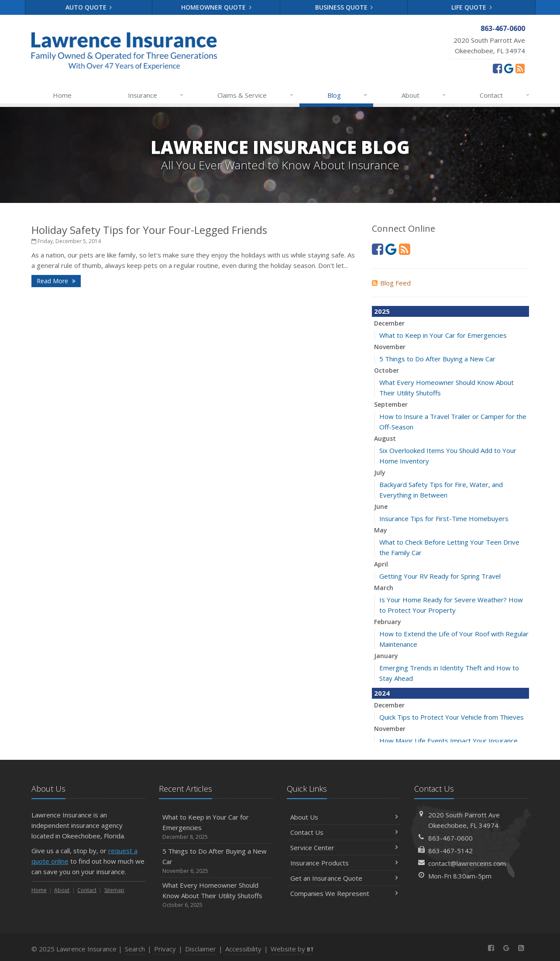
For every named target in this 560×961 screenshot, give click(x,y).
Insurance (156, 95)
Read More (56, 281)
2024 (382, 693)
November (390, 347)
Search (135, 949)
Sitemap (114, 890)
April (381, 564)
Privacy (165, 949)
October (387, 370)
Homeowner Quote (216, 7)
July (380, 472)
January (386, 656)
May (381, 530)
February (388, 622)
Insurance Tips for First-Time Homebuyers (444, 518)
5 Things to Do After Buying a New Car (437, 359)
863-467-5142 (450, 851)
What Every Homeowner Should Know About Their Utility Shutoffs (216, 895)
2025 (382, 311)
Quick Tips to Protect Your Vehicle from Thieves (452, 717)
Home (62, 95)
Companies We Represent (344, 893)
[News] (520, 68)
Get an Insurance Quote (344, 878)
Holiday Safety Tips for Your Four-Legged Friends (149, 230)
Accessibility (243, 949)
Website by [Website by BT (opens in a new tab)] (292, 949)
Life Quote (472, 7)
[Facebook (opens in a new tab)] (497, 68)
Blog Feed (391, 283)
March (384, 588)
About (424, 95)
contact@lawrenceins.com (467, 863)
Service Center (344, 848)
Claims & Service (256, 95)
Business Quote (344, 7)
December (389, 323)
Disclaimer (201, 949)
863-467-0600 (450, 838)
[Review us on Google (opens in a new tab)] (509, 68)
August (385, 438)
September (391, 404)
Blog (348, 95)
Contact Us (344, 832)
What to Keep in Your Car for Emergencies (443, 335)
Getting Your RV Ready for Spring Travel (440, 576)
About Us (344, 817)
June (381, 506)
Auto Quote (89, 7)
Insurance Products (344, 863)
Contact (505, 95)
